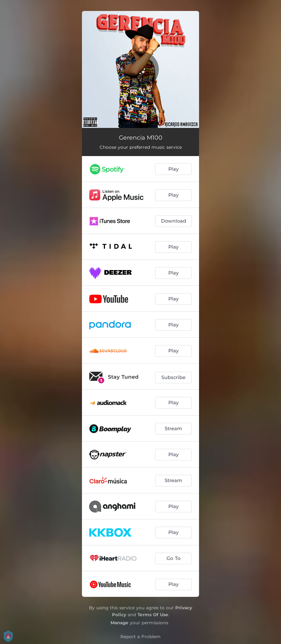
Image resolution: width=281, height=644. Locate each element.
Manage (119, 623)
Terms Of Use (153, 615)
